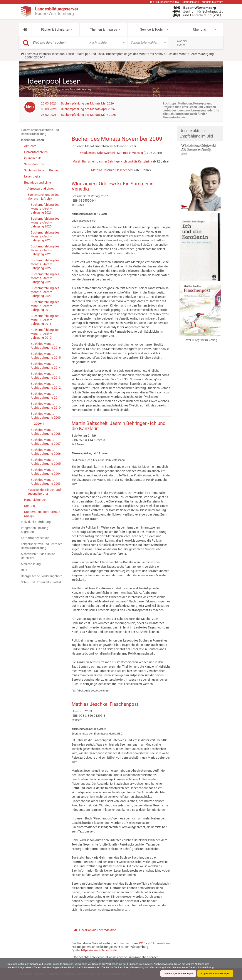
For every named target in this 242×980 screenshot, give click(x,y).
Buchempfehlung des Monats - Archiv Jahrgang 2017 (45, 334)
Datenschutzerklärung (205, 967)
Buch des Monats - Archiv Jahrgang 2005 (46, 462)
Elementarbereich (36, 152)
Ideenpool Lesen (63, 54)
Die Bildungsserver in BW (165, 2)
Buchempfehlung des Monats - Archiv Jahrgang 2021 (45, 278)
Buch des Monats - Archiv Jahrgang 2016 (46, 346)
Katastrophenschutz (35, 538)
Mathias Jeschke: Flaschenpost (112, 170)
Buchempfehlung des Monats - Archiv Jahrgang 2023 (45, 250)
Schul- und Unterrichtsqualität (41, 582)
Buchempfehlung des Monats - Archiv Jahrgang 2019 (45, 306)
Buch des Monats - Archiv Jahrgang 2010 (46, 406)
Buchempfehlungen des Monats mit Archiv (135, 54)
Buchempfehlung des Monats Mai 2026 (87, 103)
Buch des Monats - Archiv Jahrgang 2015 (46, 356)
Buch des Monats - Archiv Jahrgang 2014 (46, 366)
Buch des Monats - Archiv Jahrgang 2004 (46, 472)
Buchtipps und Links (90, 54)
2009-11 (40, 424)
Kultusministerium (212, 2)
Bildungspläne (190, 2)
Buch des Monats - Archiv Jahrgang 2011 (46, 396)
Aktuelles (30, 146)
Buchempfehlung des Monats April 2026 (88, 109)
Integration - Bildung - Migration (35, 530)
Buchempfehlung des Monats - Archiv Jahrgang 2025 (45, 222)
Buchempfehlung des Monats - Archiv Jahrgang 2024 (45, 236)
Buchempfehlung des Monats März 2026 (88, 115)
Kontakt (30, 506)
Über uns (199, 30)
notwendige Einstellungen (177, 973)
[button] (25, 30)
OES (24, 570)
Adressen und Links (41, 189)
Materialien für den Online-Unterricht (39, 556)
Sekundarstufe (34, 164)
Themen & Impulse (104, 30)
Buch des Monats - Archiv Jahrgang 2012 (46, 386)
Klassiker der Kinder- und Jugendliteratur (44, 492)
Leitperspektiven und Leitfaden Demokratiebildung (42, 546)
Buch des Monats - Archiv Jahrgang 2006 (46, 452)
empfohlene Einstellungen (215, 973)
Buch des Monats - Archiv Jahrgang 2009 (46, 416)
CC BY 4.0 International (155, 943)
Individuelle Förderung (36, 522)
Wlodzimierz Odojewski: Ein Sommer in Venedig (112, 153)
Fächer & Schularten (56, 30)
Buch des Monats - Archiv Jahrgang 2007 (46, 442)
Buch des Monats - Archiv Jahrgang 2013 (46, 376)
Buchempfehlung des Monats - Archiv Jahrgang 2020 (45, 292)
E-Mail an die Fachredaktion (98, 930)
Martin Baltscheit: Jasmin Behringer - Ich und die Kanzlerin (112, 161)
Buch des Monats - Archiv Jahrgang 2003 (46, 482)
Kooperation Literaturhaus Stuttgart (42, 514)
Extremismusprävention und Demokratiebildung (40, 132)
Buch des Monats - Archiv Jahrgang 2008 (46, 432)
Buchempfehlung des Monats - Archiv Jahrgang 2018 (45, 320)
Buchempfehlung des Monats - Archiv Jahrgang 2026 (45, 209)
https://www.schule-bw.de (99, 950)
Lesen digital (33, 176)
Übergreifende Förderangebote (42, 576)
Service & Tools (151, 30)
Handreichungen (35, 500)
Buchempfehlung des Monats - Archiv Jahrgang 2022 (45, 264)
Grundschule (33, 158)
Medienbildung (31, 564)
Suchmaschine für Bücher (41, 170)
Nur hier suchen (182, 43)
